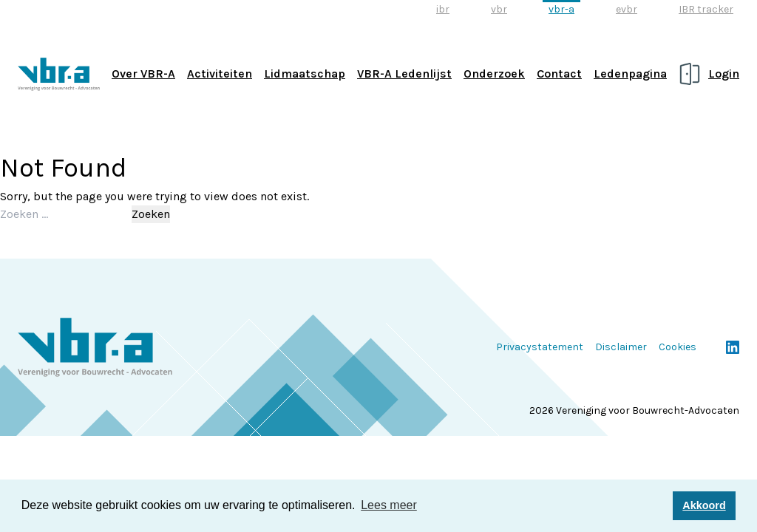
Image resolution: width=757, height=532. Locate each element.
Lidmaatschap (305, 74)
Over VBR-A (143, 74)
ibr (443, 9)
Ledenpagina (630, 74)
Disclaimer (621, 347)
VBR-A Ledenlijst (404, 74)
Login (724, 74)
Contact (559, 74)
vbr (499, 9)
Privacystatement (540, 347)
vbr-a (561, 9)
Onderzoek (494, 74)
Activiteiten (220, 74)
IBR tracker (706, 9)
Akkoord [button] (704, 505)
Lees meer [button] (389, 505)
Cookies (678, 347)
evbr (627, 9)
